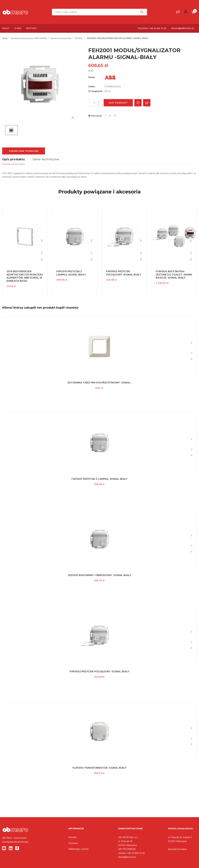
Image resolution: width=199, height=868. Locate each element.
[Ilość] (95, 103)
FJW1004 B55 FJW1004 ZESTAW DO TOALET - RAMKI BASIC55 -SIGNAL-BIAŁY (174, 275)
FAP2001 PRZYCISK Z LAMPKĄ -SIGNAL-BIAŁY (99, 479)
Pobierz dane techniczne (24, 151)
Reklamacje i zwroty (79, 849)
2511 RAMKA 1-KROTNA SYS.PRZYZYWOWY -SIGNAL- (99, 383)
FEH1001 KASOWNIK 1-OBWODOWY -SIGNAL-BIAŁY (100, 575)
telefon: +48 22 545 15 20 (152, 28)
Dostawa (73, 843)
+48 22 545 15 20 (136, 853)
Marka (92, 77)
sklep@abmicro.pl (183, 28)
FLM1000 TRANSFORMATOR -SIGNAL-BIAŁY (100, 768)
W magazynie (95, 91)
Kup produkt (118, 103)
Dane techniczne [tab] (46, 159)
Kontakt (73, 837)
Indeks (92, 87)
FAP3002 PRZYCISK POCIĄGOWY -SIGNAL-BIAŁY (99, 672)
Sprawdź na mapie (177, 849)
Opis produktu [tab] (14, 159)
